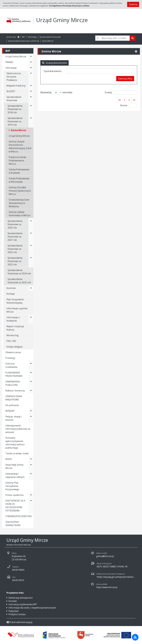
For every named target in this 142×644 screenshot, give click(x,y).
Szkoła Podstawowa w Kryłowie (19, 171)
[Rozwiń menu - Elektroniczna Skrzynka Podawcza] (31, 77)
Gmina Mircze (48, 41)
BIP (24, 37)
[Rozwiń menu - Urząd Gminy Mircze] (31, 56)
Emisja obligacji (14, 347)
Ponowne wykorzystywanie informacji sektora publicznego (15, 443)
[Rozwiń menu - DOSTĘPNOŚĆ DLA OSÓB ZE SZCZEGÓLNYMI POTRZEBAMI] (31, 506)
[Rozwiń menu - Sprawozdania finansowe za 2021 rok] (31, 237)
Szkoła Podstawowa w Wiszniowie (19, 180)
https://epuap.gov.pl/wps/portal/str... (116, 577)
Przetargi (10, 358)
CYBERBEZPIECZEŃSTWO (19, 516)
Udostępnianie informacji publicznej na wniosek (18, 429)
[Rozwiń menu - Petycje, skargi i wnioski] (31, 418)
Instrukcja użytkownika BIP (23, 604)
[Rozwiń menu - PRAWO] (31, 62)
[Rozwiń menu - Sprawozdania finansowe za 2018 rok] (31, 109)
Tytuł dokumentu (52, 71)
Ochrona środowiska (11, 365)
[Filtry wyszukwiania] (98, 38)
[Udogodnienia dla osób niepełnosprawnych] (135, 637)
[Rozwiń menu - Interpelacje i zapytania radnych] (31, 475)
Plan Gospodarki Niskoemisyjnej (15, 301)
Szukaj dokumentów (54, 63)
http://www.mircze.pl (107, 587)
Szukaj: (121, 92)
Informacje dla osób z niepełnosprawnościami (32, 608)
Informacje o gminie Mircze (17, 310)
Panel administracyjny (19, 622)
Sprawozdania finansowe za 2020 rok (15, 224)
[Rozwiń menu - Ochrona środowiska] (31, 365)
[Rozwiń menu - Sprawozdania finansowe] (31, 99)
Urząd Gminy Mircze (19, 136)
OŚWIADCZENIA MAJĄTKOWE (14, 398)
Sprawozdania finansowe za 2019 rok (24, 41)
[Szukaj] (133, 38)
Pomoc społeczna (14, 495)
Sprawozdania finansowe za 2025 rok (19, 281)
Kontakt (13, 601)
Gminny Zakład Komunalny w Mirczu (20, 214)
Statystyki (14, 611)
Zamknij (133, 4)
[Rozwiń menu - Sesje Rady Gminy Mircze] (31, 466)
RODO (9, 459)
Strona (124, 105)
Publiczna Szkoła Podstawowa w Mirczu (17, 160)
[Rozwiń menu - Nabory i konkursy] (31, 391)
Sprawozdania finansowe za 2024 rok (19, 272)
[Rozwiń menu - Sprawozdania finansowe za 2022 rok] (31, 249)
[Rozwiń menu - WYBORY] (31, 411)
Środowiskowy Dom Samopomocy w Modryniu (19, 203)
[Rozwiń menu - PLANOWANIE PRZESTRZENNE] (31, 374)
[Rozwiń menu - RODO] (31, 459)
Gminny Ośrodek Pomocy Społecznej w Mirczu (20, 191)
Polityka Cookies (17, 614)
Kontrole (11, 288)
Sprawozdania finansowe (50, 37)
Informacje (32, 37)
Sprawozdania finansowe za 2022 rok (15, 249)
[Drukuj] (136, 51)
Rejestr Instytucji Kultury (15, 328)
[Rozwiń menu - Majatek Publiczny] (31, 86)
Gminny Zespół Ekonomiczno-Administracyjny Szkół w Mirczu (20, 147)
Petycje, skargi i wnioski (13, 418)
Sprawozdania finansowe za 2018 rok (15, 109)
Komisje (11, 294)
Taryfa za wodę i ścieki (17, 453)
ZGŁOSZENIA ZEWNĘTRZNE (13, 524)
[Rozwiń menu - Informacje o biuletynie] (31, 319)
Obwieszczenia (13, 352)
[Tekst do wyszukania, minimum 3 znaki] (115, 38)
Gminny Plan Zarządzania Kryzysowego (12, 486)
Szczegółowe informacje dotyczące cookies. (69, 6)
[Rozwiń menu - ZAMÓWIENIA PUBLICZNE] (31, 383)
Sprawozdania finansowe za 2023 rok (15, 261)
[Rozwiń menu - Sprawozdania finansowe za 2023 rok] (31, 261)
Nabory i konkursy (15, 391)
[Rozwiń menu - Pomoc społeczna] (31, 495)
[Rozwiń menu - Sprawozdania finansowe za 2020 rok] (31, 224)
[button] (120, 100)
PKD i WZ (11, 341)
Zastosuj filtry (125, 79)
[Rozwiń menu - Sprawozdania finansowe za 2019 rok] (31, 121)
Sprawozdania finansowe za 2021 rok (15, 237)
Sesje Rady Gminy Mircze (14, 466)
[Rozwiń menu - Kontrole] (31, 288)
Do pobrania (12, 405)
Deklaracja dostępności (21, 598)
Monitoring (12, 335)
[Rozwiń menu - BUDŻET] (31, 91)
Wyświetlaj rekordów (56, 92)
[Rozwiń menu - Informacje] (31, 68)
